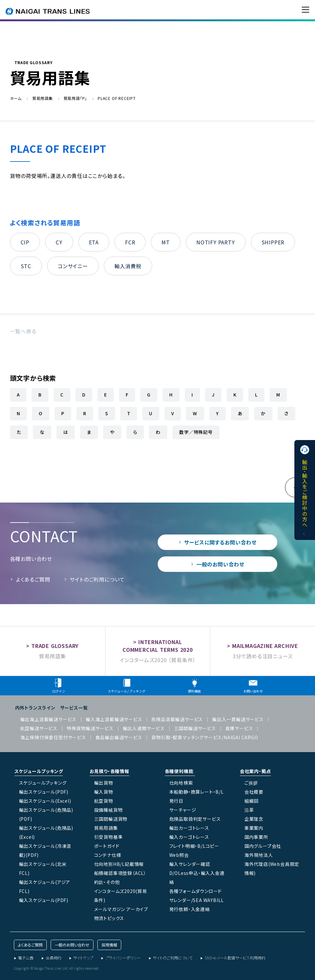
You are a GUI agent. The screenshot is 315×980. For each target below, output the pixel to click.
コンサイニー (73, 266)
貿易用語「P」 (75, 98)
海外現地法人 (259, 855)
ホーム (16, 98)
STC (26, 266)
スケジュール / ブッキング (127, 686)
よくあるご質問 (33, 579)
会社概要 (254, 792)
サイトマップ (83, 958)
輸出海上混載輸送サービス (49, 719)
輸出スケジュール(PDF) (44, 792)
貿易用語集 (43, 98)
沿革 (249, 810)
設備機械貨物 (108, 810)
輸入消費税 (128, 266)
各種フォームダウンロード (196, 891)
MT (166, 242)
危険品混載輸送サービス (177, 719)
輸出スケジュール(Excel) (45, 801)
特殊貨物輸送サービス (90, 728)
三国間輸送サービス (195, 728)
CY (59, 242)
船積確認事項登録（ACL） (120, 873)
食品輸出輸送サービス (119, 737)
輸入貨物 (104, 792)
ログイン (59, 686)
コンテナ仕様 (108, 855)
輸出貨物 (104, 783)
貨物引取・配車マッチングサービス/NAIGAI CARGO (205, 737)
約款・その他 (107, 882)
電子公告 (26, 958)
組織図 (251, 801)
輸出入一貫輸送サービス (238, 719)
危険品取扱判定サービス (195, 819)
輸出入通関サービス (144, 728)
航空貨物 (104, 801)
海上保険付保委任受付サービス (53, 737)
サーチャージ (183, 810)
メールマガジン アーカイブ (121, 909)
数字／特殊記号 (196, 432)
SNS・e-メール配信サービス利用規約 (235, 958)
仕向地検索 (181, 783)
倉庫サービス (239, 728)
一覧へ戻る (23, 331)
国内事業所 (256, 837)
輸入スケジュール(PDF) (44, 900)
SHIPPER (273, 242)
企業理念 (254, 819)
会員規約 (54, 958)
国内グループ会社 (263, 846)
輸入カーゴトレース (189, 837)
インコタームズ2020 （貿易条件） (158, 660)
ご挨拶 (251, 783)
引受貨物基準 (108, 837)
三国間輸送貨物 (111, 819)
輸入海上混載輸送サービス (114, 719)
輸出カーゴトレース (189, 828)
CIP (25, 242)
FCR (130, 242)
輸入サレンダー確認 (190, 864)
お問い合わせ (253, 686)
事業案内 (254, 828)
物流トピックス (109, 918)
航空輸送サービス (39, 728)
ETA (94, 242)
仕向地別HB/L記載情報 (119, 864)
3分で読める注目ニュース (263, 656)
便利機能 (194, 686)
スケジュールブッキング (43, 783)
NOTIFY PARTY (216, 242)
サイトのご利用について (97, 579)
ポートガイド (107, 846)
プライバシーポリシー (123, 958)
